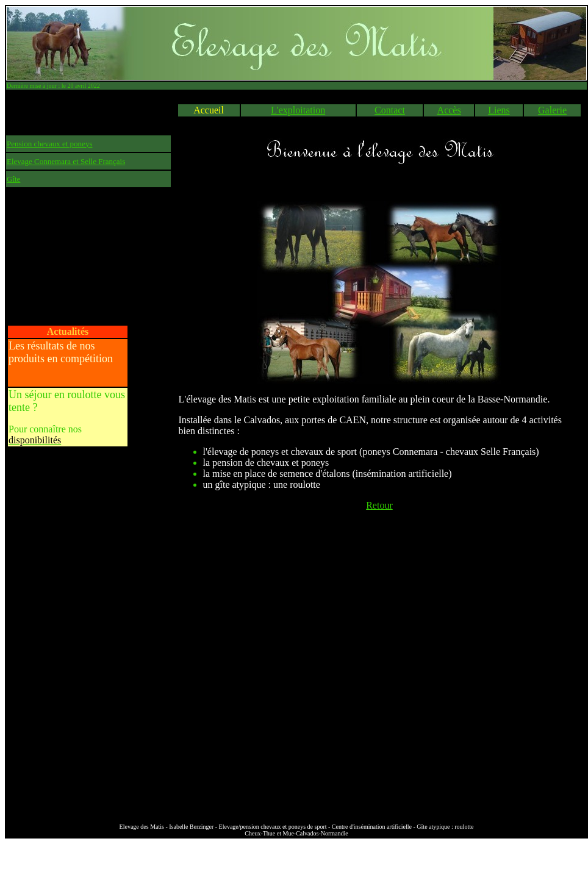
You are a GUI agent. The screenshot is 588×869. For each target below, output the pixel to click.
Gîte (13, 179)
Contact (390, 110)
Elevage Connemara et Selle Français (66, 161)
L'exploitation (298, 110)
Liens (499, 110)
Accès (449, 110)
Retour (379, 505)
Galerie (552, 110)
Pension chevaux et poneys (49, 144)
